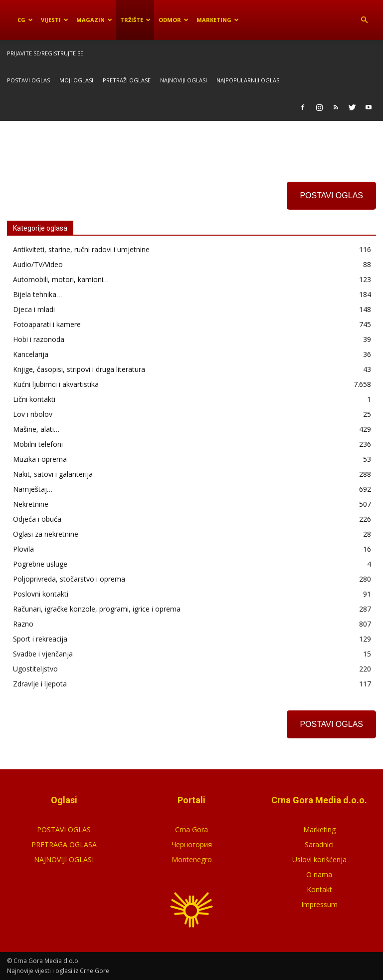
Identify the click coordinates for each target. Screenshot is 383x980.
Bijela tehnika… (37, 294)
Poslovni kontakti (41, 594)
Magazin (94, 20)
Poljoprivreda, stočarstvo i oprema (69, 579)
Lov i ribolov (33, 414)
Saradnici (319, 844)
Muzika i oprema (40, 459)
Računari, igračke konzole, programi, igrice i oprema (97, 609)
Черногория (192, 844)
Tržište (135, 20)
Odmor (174, 20)
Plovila (23, 549)
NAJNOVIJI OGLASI (64, 859)
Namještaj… (33, 489)
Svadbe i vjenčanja (43, 654)
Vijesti (55, 20)
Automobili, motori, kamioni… (61, 279)
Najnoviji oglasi (184, 80)
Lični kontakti (34, 399)
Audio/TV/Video (38, 264)
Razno (23, 624)
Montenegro (192, 859)
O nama (319, 874)
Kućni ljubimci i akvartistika (56, 384)
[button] (364, 20)
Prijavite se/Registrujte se (45, 53)
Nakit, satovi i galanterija (53, 474)
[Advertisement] (191, 143)
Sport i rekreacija (40, 639)
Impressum (319, 904)
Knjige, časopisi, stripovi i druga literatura (79, 369)
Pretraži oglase (127, 80)
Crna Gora (191, 829)
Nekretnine (31, 504)
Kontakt (319, 889)
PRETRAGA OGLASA (64, 844)
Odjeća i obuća (37, 519)
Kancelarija (31, 354)
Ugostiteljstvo (35, 669)
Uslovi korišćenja (319, 859)
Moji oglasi (76, 80)
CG (25, 20)
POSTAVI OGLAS (331, 195)
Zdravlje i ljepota (40, 684)
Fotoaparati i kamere (47, 324)
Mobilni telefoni (38, 444)
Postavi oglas (28, 80)
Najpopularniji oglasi (249, 80)
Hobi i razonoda (39, 339)
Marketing (218, 20)
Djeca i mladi (34, 309)
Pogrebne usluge (40, 564)
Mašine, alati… (36, 429)
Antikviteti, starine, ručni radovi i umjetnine (81, 249)
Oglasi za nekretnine (46, 534)
